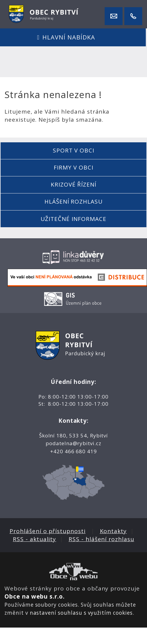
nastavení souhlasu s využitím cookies (81, 613)
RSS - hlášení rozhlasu (101, 539)
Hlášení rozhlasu (73, 202)
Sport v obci (73, 150)
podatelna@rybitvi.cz (73, 443)
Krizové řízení (73, 184)
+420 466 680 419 (73, 451)
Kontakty (113, 531)
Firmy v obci (73, 167)
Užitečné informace (73, 219)
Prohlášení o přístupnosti (48, 531)
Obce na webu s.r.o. (35, 596)
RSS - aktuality (34, 539)
